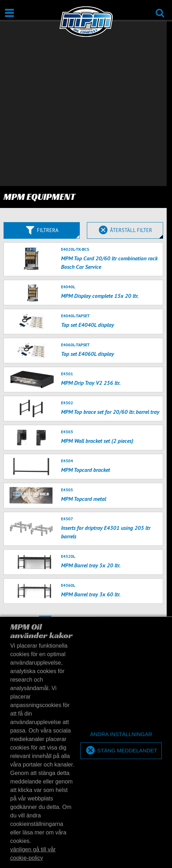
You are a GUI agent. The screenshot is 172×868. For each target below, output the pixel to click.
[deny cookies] (121, 734)
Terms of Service (146, 614)
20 (144, 478)
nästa (86, 465)
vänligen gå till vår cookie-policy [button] (33, 854)
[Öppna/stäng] (9, 13)
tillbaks (14, 465)
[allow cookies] (121, 751)
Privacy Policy (110, 614)
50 (159, 478)
